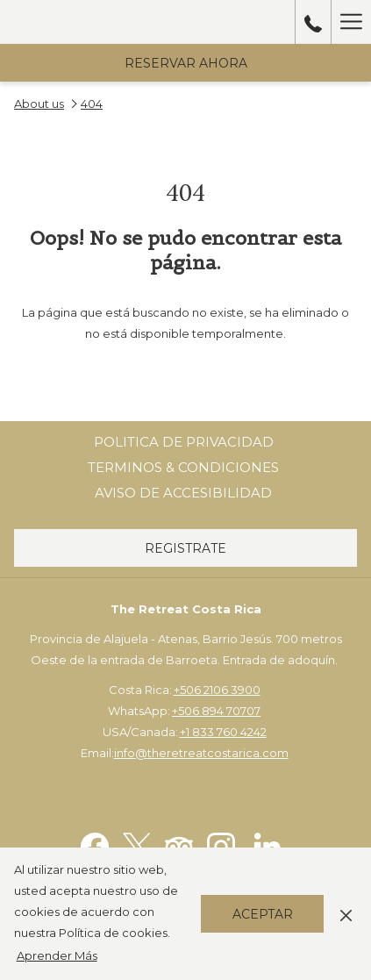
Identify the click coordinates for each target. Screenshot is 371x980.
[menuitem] (184, 442)
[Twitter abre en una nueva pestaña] (137, 845)
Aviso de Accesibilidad (183, 493)
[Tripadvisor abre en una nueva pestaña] (179, 845)
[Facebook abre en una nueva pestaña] (95, 845)
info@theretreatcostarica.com (201, 753)
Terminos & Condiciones (183, 467)
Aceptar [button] (263, 914)
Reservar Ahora (186, 63)
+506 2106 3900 (217, 690)
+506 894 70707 (216, 711)
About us (39, 104)
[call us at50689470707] (313, 22)
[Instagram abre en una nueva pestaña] (221, 845)
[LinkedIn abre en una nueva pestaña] (268, 845)
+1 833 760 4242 (223, 732)
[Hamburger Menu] (351, 22)
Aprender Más (57, 955)
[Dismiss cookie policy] (346, 913)
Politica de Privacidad (184, 442)
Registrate (185, 548)
